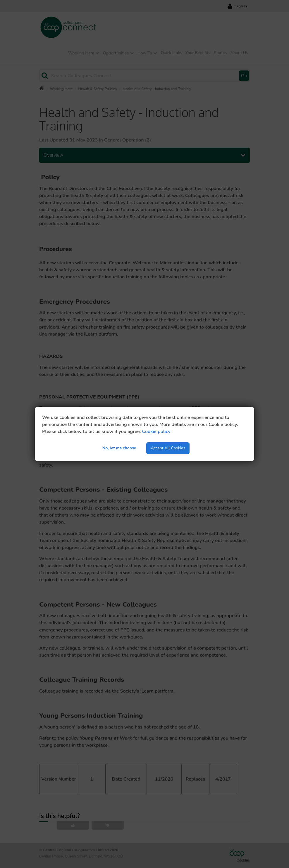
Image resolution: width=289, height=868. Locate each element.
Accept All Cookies (168, 448)
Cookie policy (156, 432)
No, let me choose (119, 448)
